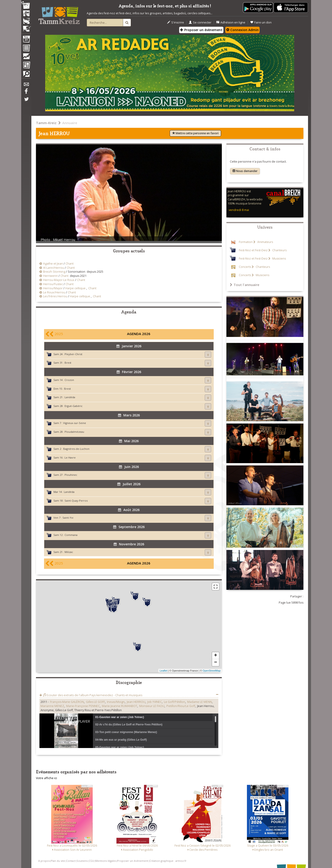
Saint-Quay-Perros (76, 501)
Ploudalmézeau (74, 432)
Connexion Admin (242, 30)
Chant (70, 264)
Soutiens (82, 861)
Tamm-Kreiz (46, 123)
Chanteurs (279, 250)
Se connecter (200, 22)
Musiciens (279, 259)
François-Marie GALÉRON (67, 702)
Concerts (245, 267)
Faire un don (261, 22)
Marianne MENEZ (52, 706)
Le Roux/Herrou (54, 292)
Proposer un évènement (201, 30)
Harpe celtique (75, 288)
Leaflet (163, 671)
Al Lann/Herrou (54, 268)
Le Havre (70, 457)
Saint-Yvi (68, 518)
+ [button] (215, 656)
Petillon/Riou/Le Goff (181, 706)
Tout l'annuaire (245, 285)
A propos (44, 861)
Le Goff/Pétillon (175, 702)
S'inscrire (176, 22)
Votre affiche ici (46, 778)
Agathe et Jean (53, 264)
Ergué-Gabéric (74, 406)
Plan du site (58, 861)
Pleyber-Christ (73, 354)
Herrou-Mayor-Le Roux (59, 280)
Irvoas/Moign (116, 702)
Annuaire (70, 123)
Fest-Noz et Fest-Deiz (253, 250)
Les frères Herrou (55, 296)
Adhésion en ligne (231, 22)
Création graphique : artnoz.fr (168, 861)
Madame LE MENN (200, 702)
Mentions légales (106, 861)
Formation (246, 242)
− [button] (215, 663)
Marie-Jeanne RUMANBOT (120, 706)
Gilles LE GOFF (95, 702)
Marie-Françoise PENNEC (83, 706)
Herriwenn (50, 276)
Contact (71, 861)
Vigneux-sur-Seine (75, 423)
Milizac (69, 552)
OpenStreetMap (212, 671)
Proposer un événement (133, 861)
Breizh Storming (54, 272)
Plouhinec (71, 475)
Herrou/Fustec (53, 284)
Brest (68, 363)
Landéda (70, 397)
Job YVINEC (155, 702)
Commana (71, 535)
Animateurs (265, 242)
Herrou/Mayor (53, 288)
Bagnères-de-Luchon (76, 449)
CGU (92, 861)
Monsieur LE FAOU (152, 706)
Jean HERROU (136, 702)
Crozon (69, 380)
